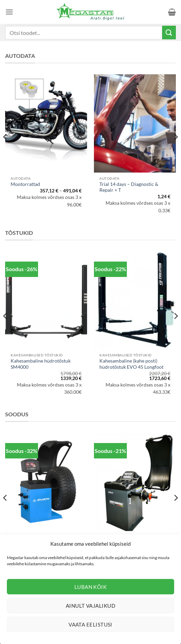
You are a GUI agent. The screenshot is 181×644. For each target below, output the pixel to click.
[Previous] (5, 151)
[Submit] (169, 32)
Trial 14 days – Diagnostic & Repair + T (129, 187)
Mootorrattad (25, 184)
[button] (9, 12)
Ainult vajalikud (90, 606)
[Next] (176, 151)
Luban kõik (91, 587)
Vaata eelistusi (90, 624)
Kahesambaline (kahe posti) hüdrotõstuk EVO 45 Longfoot (131, 364)
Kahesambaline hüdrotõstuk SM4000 (41, 364)
